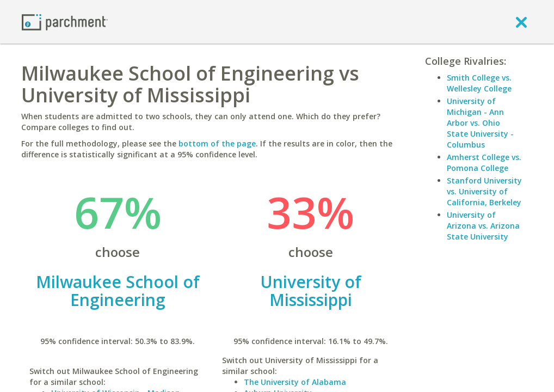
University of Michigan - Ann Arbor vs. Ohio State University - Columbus (480, 123)
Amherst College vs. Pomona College (484, 163)
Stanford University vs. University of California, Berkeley (484, 191)
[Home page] (65, 22)
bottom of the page (217, 143)
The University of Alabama (295, 382)
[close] (521, 22)
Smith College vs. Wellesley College (479, 83)
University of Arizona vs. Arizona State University (483, 226)
